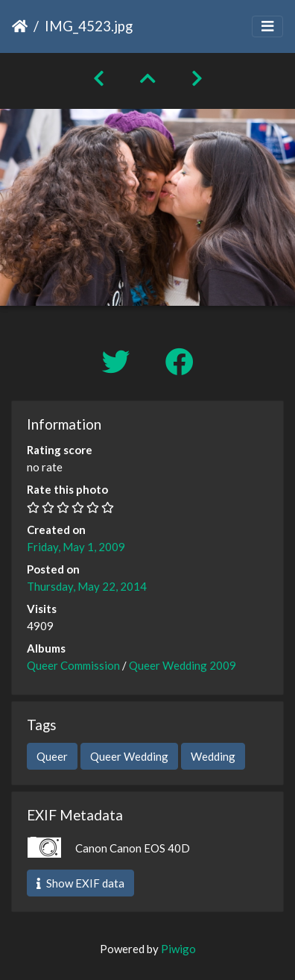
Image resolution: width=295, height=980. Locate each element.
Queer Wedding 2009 (183, 665)
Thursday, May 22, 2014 (87, 586)
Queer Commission (73, 665)
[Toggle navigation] (267, 26)
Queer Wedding (129, 756)
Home (20, 26)
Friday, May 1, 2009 (76, 547)
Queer (52, 756)
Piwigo (178, 949)
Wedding (213, 756)
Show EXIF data (80, 883)
